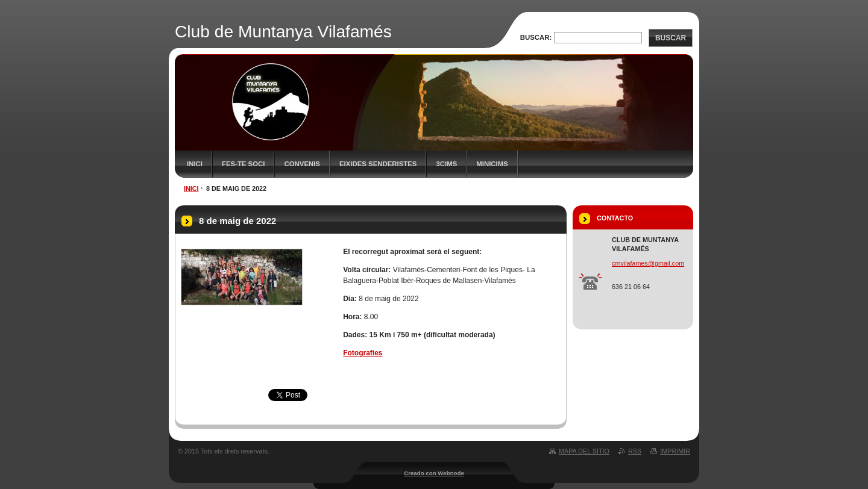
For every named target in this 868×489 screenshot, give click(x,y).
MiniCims (492, 164)
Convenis (302, 164)
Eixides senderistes (378, 164)
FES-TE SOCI (244, 164)
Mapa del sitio (584, 451)
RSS (635, 451)
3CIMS (446, 164)
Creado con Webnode (434, 473)
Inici (195, 164)
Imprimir (675, 451)
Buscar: (536, 37)
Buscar (671, 38)
